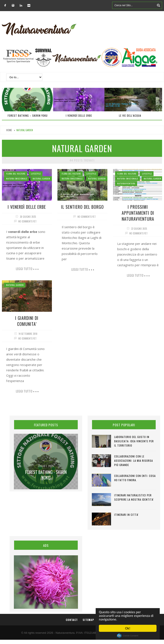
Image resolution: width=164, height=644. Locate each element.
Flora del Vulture (16, 174)
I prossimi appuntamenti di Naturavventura (138, 213)
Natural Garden (41, 179)
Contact (72, 620)
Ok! (128, 628)
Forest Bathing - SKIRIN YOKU (46, 475)
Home (9, 130)
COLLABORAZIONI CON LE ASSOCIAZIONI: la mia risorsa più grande (134, 461)
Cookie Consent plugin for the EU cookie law (128, 636)
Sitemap (88, 620)
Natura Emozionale (17, 179)
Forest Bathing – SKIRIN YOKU (28, 115)
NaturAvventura (126, 183)
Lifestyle (36, 174)
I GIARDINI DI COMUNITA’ (27, 321)
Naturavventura (65, 633)
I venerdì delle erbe (79, 115)
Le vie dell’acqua (130, 115)
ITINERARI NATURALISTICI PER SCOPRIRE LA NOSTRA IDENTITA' (134, 497)
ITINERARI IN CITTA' (126, 515)
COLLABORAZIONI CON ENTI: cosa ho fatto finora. (135, 478)
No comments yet (27, 221)
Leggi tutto (24, 269)
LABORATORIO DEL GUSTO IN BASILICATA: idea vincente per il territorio (134, 441)
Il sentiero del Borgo (82, 207)
